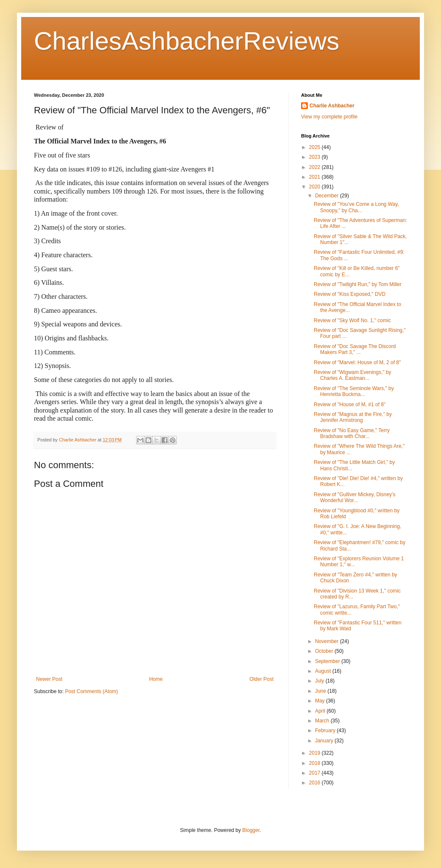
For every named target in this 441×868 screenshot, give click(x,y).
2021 (315, 177)
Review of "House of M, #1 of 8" (350, 405)
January (325, 741)
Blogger (251, 830)
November (328, 641)
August (324, 671)
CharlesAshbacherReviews (187, 41)
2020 (315, 187)
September (328, 661)
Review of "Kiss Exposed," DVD (350, 294)
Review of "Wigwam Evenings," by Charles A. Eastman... (353, 375)
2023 (315, 157)
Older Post (261, 679)
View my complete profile (329, 117)
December (328, 196)
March (323, 721)
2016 (315, 783)
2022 (315, 167)
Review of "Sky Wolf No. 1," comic (352, 320)
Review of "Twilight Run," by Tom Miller (358, 284)
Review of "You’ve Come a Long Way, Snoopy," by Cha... (356, 207)
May (321, 701)
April (321, 711)
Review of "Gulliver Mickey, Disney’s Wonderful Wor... (355, 497)
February (326, 730)
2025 (315, 147)
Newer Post (49, 679)
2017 (315, 773)
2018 (315, 763)
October (325, 651)
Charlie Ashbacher (332, 106)
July (320, 681)
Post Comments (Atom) (91, 691)
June (321, 691)
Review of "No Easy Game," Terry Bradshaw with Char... (352, 433)
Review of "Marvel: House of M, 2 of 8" (357, 362)
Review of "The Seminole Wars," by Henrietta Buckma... (354, 391)
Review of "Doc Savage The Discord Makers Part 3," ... (355, 349)
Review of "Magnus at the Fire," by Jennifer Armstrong (353, 417)
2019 (315, 753)
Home (156, 679)
